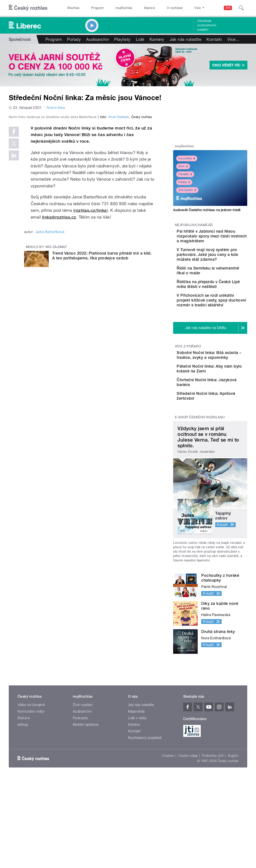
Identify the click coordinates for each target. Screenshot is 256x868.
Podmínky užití (213, 813)
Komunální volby (31, 769)
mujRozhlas (124, 8)
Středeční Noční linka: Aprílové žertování (222, 447)
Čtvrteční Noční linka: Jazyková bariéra (222, 427)
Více (234, 39)
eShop (23, 782)
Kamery (203, 30)
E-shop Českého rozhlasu (200, 474)
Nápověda (136, 769)
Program (97, 8)
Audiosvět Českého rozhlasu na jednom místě (207, 210)
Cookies (168, 813)
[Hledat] (241, 8)
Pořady (74, 39)
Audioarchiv (207, 25)
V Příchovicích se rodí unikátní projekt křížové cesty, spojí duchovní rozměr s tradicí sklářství (223, 327)
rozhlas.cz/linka (91, 297)
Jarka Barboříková (50, 318)
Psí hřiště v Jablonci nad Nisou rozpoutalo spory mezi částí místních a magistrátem (224, 238)
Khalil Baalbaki (119, 203)
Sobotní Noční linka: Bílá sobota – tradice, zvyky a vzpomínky (222, 389)
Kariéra (134, 782)
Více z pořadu (188, 378)
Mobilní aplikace (86, 782)
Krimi (183, 166)
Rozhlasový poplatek (145, 795)
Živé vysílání (187, 190)
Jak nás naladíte (186, 39)
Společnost (20, 39)
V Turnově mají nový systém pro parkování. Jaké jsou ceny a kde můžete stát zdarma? (222, 262)
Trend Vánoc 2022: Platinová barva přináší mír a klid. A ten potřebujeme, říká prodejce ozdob (102, 342)
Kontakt (214, 39)
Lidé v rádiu (137, 775)
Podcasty (80, 775)
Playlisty (122, 39)
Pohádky (185, 174)
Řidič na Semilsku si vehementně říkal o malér (220, 283)
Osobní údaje (188, 813)
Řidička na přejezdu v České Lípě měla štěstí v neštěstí (220, 303)
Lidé (140, 39)
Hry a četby (187, 158)
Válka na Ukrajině (31, 762)
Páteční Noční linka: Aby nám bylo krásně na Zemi (224, 409)
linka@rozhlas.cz (59, 304)
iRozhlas (73, 8)
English (233, 813)
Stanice (149, 8)
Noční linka (56, 108)
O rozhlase (175, 8)
